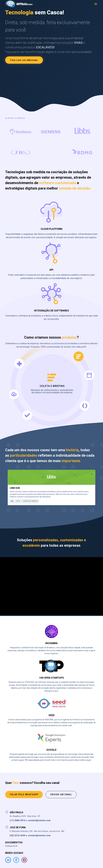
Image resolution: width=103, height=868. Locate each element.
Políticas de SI (11, 846)
